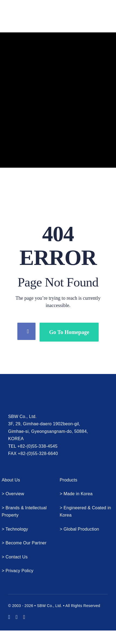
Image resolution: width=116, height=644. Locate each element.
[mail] (24, 617)
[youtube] (9, 617)
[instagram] (17, 617)
